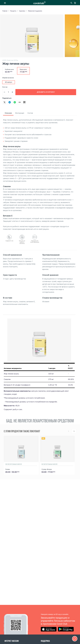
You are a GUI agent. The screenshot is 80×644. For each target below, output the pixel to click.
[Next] (74, 431)
